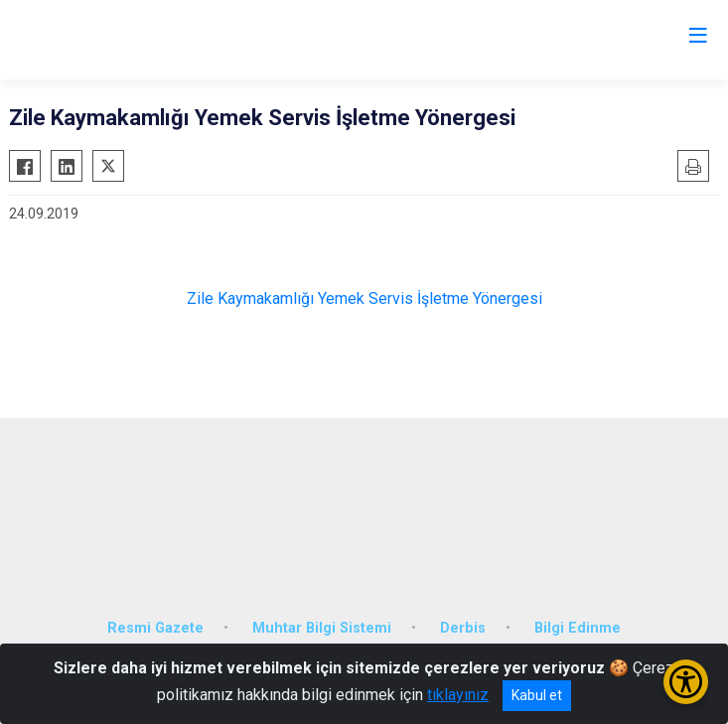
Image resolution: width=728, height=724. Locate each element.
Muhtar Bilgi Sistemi (322, 628)
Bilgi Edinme (578, 628)
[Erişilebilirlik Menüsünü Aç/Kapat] (686, 682)
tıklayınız (458, 695)
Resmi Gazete (155, 628)
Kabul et (537, 695)
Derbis (463, 628)
